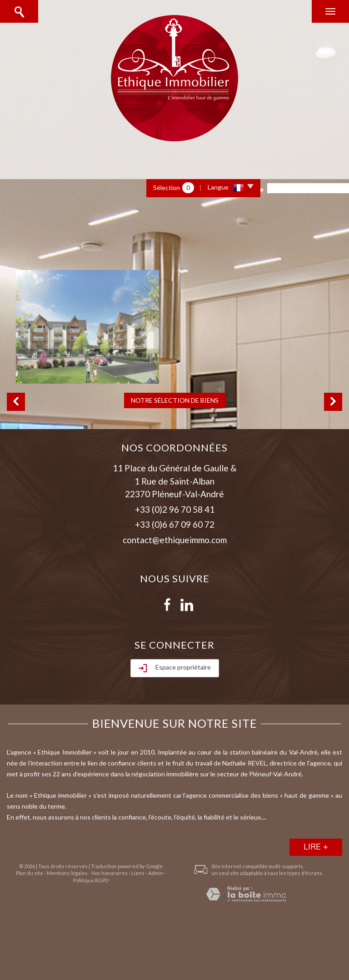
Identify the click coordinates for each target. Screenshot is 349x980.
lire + (316, 847)
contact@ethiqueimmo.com (175, 540)
